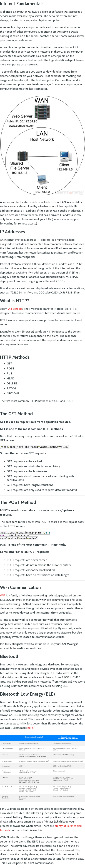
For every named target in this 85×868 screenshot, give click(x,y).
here (30, 728)
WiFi (3, 595)
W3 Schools (15, 309)
